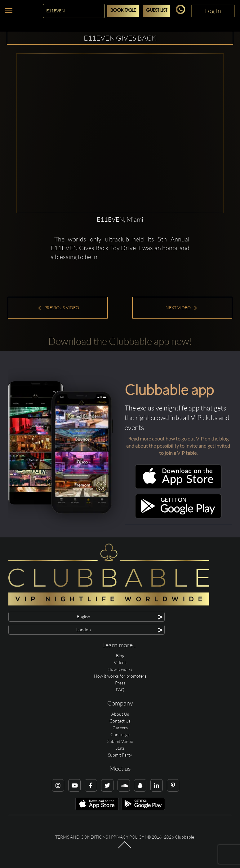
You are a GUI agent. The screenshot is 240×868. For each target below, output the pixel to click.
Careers (120, 728)
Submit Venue (120, 741)
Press (120, 683)
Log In (213, 11)
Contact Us (120, 721)
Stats (120, 748)
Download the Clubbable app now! (120, 341)
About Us (120, 714)
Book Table (123, 11)
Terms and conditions (82, 837)
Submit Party (120, 755)
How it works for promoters (120, 676)
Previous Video (58, 308)
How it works (120, 669)
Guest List (157, 11)
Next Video (182, 308)
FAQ (120, 690)
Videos (120, 662)
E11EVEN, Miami (120, 219)
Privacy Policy (128, 837)
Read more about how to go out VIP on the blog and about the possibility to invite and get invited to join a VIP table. (178, 446)
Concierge (120, 734)
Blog (120, 655)
